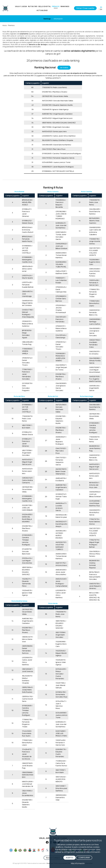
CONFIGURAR (84, 858)
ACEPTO (69, 858)
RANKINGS (65, 6)
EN (101, 9)
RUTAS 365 (33, 6)
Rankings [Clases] (47, 19)
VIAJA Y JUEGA (21, 6)
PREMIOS (56, 6)
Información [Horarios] (58, 19)
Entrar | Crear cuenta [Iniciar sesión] (85, 8)
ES (101, 7)
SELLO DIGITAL (45, 6)
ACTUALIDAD (42, 10)
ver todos (64, 68)
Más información (78, 863)
